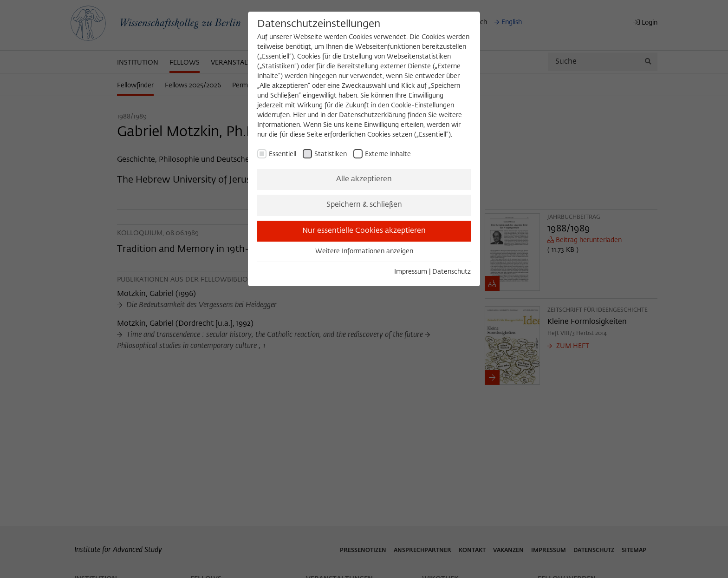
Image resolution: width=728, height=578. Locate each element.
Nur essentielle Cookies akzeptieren (364, 231)
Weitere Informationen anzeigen (364, 251)
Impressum (411, 272)
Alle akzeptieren (364, 179)
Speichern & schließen (364, 205)
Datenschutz (452, 272)
